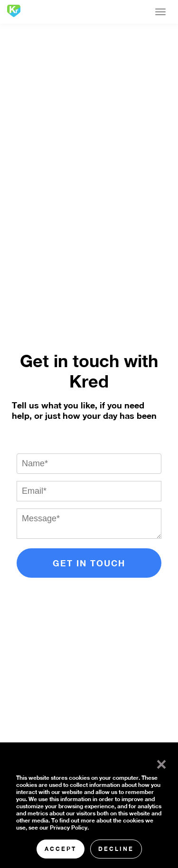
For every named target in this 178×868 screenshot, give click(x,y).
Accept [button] (61, 849)
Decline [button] (116, 849)
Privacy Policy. (69, 827)
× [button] (159, 762)
